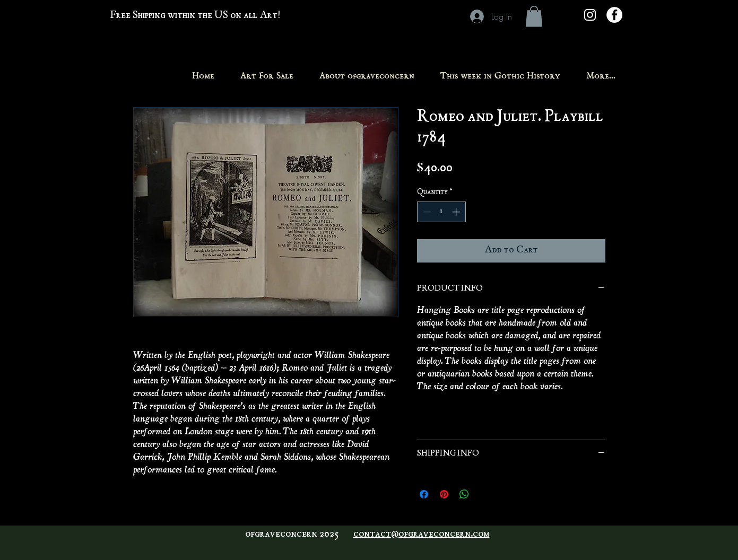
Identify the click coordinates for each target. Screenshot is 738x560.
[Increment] (457, 212)
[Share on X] (484, 494)
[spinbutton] (441, 212)
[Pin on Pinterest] (444, 494)
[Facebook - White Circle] (614, 15)
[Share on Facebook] (424, 494)
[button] (534, 16)
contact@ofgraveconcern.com (422, 535)
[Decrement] (426, 212)
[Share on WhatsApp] (464, 494)
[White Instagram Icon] (590, 15)
